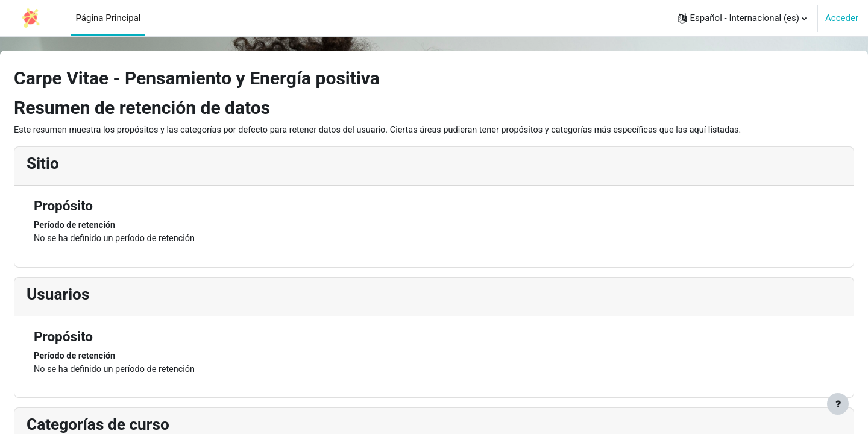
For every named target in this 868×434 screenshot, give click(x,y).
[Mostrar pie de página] (838, 404)
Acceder (842, 18)
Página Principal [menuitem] (108, 18)
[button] (742, 18)
